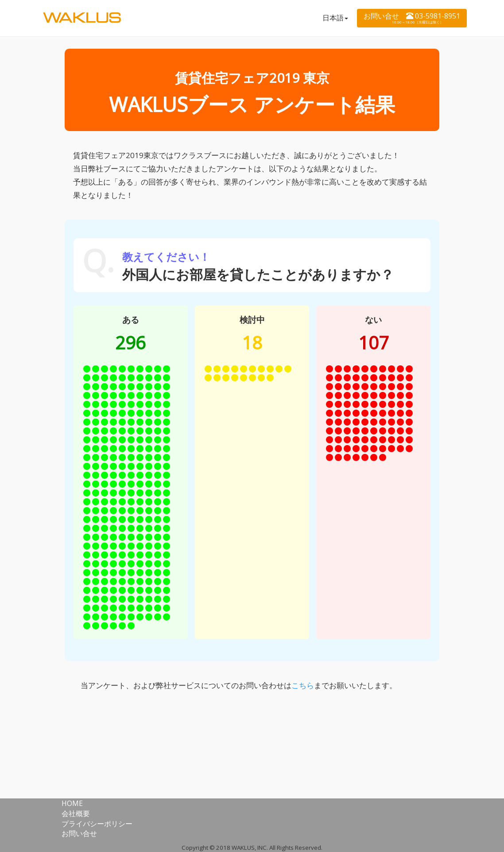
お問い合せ (79, 833)
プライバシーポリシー (97, 824)
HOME (72, 803)
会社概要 (76, 813)
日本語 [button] (335, 18)
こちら (303, 685)
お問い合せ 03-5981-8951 (412, 18)
